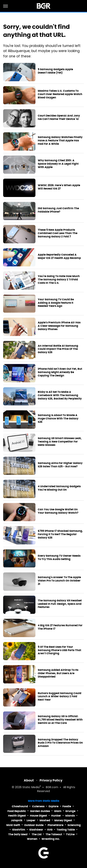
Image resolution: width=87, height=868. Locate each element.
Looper (31, 820)
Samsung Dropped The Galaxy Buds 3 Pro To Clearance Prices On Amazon (60, 743)
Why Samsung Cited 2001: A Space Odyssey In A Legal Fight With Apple (58, 164)
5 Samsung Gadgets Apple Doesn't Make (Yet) (55, 71)
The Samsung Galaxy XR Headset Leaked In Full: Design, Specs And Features (60, 604)
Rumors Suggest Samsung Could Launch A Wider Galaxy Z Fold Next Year (60, 697)
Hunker (56, 816)
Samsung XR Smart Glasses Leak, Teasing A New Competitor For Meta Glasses (60, 442)
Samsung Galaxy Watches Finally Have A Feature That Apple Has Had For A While (60, 141)
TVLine (70, 834)
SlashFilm (19, 830)
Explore (54, 806)
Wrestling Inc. (51, 839)
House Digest (38, 816)
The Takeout (54, 834)
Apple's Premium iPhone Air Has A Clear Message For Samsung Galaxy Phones (59, 326)
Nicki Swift (13, 825)
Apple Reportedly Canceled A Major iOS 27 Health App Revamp (59, 256)
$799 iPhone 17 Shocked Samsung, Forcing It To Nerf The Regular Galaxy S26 (60, 534)
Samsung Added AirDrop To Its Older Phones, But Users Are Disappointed (58, 673)
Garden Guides (40, 811)
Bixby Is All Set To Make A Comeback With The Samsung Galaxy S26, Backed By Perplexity (60, 395)
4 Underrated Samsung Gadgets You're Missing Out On (59, 488)
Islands (70, 816)
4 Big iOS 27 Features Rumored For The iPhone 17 (60, 627)
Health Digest (17, 816)
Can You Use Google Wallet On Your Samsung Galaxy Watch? (58, 511)
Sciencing (74, 825)
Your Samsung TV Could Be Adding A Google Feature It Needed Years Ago (56, 303)
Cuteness (38, 806)
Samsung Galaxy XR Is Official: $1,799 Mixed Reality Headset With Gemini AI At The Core (60, 720)
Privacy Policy (51, 780)
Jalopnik (17, 820)
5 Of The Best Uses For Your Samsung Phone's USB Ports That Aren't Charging (59, 650)
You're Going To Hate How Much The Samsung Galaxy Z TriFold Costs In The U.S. (59, 280)
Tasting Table (66, 830)
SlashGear (36, 830)
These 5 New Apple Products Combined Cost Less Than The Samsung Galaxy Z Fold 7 (58, 233)
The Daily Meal (18, 834)
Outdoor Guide (34, 825)
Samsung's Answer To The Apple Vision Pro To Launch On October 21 (59, 581)
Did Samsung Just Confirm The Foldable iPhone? (58, 210)
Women (32, 839)
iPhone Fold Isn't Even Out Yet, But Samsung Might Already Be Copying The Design (60, 372)
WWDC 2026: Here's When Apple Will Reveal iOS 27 (59, 187)
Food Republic (17, 811)
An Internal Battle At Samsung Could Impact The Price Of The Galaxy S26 (58, 349)
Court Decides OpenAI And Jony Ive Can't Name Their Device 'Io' (59, 117)
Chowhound (20, 806)
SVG (50, 830)
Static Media (31, 787)
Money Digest (63, 820)
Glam (58, 811)
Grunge (70, 811)
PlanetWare (56, 825)
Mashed (45, 820)
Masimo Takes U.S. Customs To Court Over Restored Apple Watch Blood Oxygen (60, 94)
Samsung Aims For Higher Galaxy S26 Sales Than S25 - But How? (60, 465)
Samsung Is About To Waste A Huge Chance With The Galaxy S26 (58, 419)
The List (37, 834)
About (29, 780)
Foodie (67, 806)
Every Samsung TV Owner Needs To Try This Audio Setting (59, 558)
